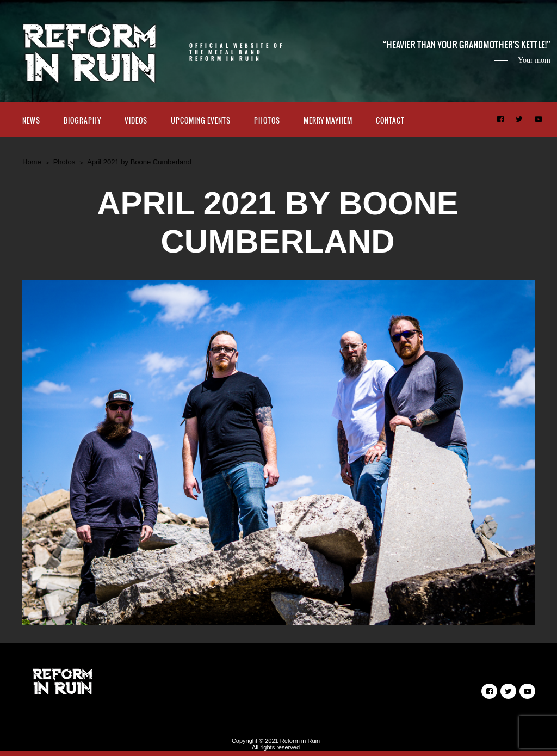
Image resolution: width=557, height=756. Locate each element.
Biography (82, 121)
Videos (136, 121)
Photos (267, 121)
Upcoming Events (201, 121)
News (31, 121)
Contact (390, 121)
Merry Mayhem (328, 121)
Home (32, 162)
